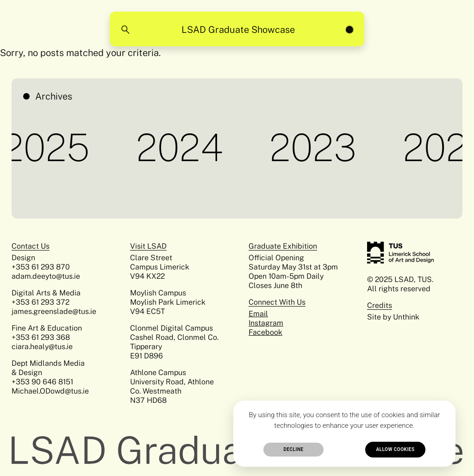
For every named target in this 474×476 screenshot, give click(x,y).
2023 (315, 147)
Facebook (265, 332)
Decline (293, 449)
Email (258, 314)
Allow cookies (395, 449)
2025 (48, 147)
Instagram (266, 323)
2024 (182, 147)
